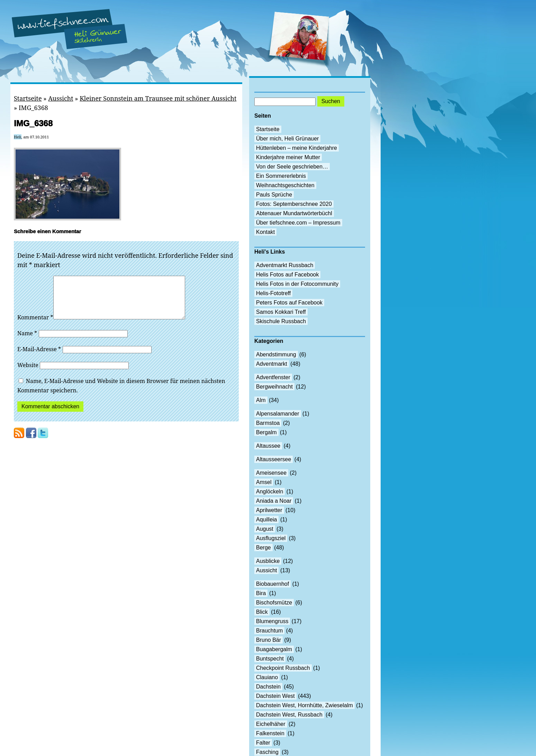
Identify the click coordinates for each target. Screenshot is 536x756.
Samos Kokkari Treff (281, 312)
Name (27, 341)
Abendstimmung (276, 354)
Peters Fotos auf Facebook (289, 303)
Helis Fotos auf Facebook (287, 275)
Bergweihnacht (274, 387)
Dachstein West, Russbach (289, 715)
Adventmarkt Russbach (285, 265)
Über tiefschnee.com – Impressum (298, 223)
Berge (264, 548)
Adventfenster (273, 377)
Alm (261, 400)
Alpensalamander (278, 414)
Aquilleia (266, 520)
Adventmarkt (272, 364)
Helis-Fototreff (273, 293)
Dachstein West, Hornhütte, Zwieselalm (305, 705)
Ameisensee (271, 473)
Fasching (267, 752)
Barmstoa (268, 423)
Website (28, 373)
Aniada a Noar (274, 501)
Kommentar (35, 326)
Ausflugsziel (271, 538)
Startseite (28, 98)
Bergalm (266, 432)
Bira (261, 593)
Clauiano (267, 677)
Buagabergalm (274, 649)
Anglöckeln (270, 491)
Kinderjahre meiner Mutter (288, 157)
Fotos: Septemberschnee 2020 (294, 204)
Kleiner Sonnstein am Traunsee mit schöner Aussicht (158, 98)
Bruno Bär (269, 640)
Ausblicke (268, 561)
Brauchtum (269, 631)
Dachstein (268, 687)
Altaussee (268, 446)
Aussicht (61, 98)
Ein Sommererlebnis (281, 176)
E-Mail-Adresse (39, 357)
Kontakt (265, 232)
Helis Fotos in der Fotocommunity (297, 284)
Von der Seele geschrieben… (292, 167)
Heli (18, 137)
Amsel (264, 482)
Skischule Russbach (281, 321)
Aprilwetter (269, 510)
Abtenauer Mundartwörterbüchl (294, 213)
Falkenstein (270, 733)
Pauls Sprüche (274, 195)
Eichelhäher (271, 724)
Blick (262, 612)
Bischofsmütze (274, 603)
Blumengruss (272, 621)
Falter (263, 743)
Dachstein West (275, 696)
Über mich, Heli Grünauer (287, 139)
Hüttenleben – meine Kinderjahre (297, 148)
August (265, 529)
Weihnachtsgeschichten (285, 185)
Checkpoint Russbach (283, 668)
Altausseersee (274, 459)
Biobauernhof (272, 584)
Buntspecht (270, 659)
